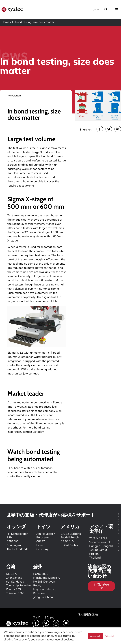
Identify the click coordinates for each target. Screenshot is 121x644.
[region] (60, 636)
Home (5, 22)
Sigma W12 (15, 353)
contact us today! (33, 432)
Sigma (16, 224)
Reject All (94, 636)
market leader (21, 402)
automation (19, 177)
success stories (20, 411)
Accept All (110, 636)
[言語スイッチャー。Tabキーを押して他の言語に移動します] (96, 9)
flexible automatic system (38, 280)
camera (39, 251)
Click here (14, 468)
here (22, 472)
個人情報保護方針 (89, 614)
